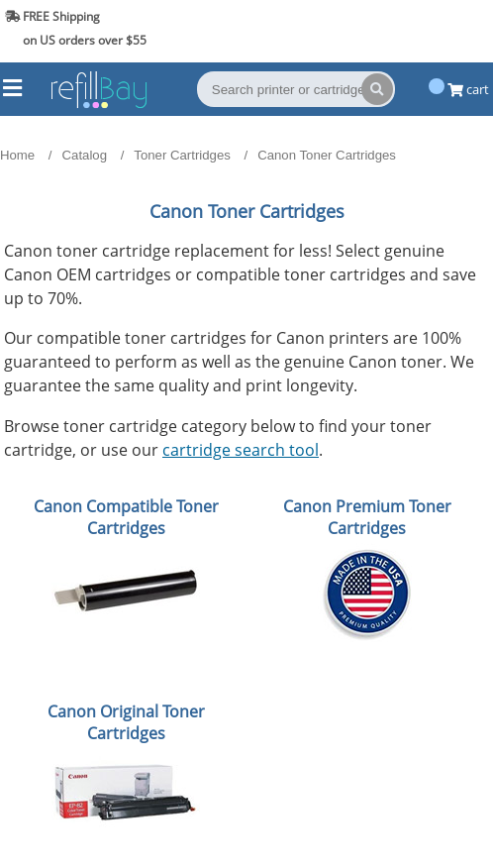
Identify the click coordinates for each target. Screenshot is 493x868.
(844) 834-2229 (437, 28)
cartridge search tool (241, 450)
